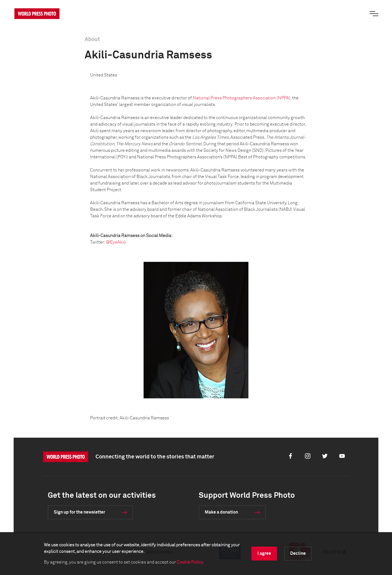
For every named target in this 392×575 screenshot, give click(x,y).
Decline (298, 553)
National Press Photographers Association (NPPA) (242, 98)
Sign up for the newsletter (79, 512)
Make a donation (221, 512)
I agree (264, 553)
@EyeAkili (116, 242)
